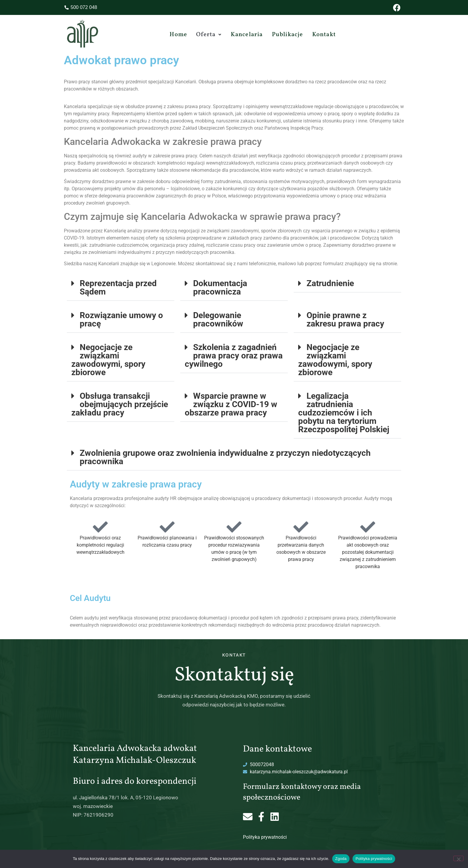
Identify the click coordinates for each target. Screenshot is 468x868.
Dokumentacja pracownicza (220, 287)
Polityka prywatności (265, 837)
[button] (209, 35)
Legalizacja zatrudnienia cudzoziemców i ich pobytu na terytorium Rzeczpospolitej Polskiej (344, 413)
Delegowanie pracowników (218, 319)
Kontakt (324, 35)
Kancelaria (247, 35)
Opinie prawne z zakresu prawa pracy (345, 319)
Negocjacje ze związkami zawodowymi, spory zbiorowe (108, 360)
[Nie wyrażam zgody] (458, 858)
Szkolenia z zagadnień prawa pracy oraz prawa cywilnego (234, 356)
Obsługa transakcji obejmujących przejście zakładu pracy (120, 404)
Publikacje (288, 35)
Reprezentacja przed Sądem (118, 287)
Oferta (209, 35)
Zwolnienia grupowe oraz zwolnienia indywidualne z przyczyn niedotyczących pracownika (225, 457)
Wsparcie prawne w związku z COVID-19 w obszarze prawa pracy (231, 404)
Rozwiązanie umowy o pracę (121, 319)
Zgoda (341, 859)
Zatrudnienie (330, 283)
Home (178, 35)
